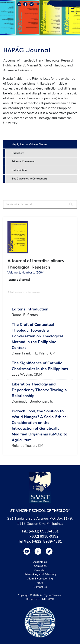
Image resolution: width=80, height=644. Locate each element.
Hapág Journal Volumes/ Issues (30, 144)
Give (40, 583)
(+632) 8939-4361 (44, 531)
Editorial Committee (23, 162)
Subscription (19, 170)
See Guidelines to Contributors (30, 179)
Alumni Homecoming (40, 579)
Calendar (40, 570)
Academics (40, 562)
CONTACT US (43, 4)
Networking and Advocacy (40, 574)
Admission (40, 566)
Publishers (18, 153)
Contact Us (40, 587)
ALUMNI (57, 4)
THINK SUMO (46, 599)
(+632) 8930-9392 (43, 537)
